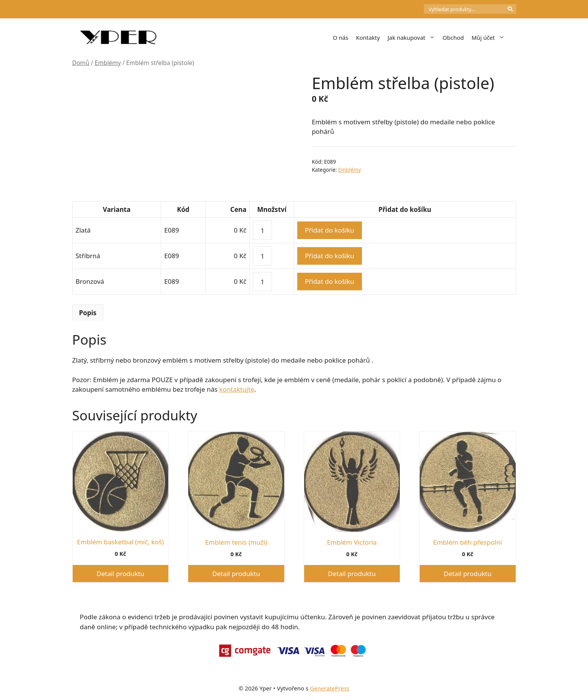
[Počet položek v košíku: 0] (411, 9)
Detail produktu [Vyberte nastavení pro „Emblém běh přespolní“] (468, 574)
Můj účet (490, 37)
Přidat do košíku (330, 230)
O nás (341, 37)
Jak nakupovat (413, 37)
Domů (81, 63)
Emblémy (108, 63)
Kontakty (368, 37)
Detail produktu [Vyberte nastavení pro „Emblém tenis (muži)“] (236, 574)
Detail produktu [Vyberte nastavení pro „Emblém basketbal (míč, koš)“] (120, 574)
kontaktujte (237, 389)
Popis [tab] (88, 313)
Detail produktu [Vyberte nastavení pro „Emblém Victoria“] (352, 574)
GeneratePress (330, 688)
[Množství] (262, 230)
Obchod (453, 37)
